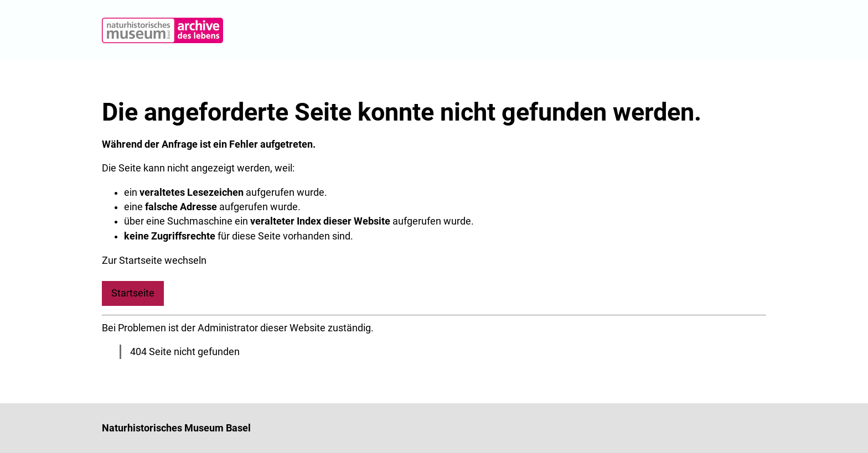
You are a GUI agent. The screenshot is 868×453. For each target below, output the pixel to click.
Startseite (133, 293)
